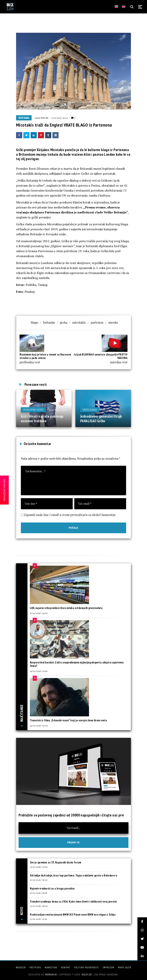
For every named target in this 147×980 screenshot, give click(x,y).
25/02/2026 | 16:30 (39, 880)
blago (34, 322)
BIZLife (45, 118)
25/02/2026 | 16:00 (39, 906)
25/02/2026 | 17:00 (39, 867)
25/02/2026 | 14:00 (39, 613)
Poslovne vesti (33, 410)
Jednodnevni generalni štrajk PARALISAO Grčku (101, 419)
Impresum (108, 967)
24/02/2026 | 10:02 (39, 725)
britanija (49, 322)
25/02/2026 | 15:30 (39, 919)
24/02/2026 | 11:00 (39, 671)
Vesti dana (24, 118)
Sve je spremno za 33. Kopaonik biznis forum (56, 862)
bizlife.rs (87, 975)
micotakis (79, 322)
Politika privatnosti (86, 967)
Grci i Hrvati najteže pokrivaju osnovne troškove (42, 419)
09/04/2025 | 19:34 (111, 410)
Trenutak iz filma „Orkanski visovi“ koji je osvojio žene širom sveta (68, 720)
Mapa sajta (125, 967)
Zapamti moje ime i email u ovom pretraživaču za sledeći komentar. (70, 515)
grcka (64, 322)
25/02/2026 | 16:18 (38, 893)
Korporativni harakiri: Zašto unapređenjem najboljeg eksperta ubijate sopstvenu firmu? (77, 664)
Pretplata (35, 967)
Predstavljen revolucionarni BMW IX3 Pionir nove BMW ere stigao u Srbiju (73, 915)
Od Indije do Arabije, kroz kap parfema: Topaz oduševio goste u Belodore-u (74, 875)
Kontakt (66, 967)
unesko (113, 322)
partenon (97, 322)
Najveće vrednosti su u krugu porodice (52, 888)
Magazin (21, 967)
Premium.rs (51, 975)
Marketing (51, 967)
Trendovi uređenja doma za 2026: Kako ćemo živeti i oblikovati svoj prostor (74, 901)
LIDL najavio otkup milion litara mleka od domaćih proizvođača (66, 608)
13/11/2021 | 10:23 (60, 118)
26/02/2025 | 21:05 (58, 410)
